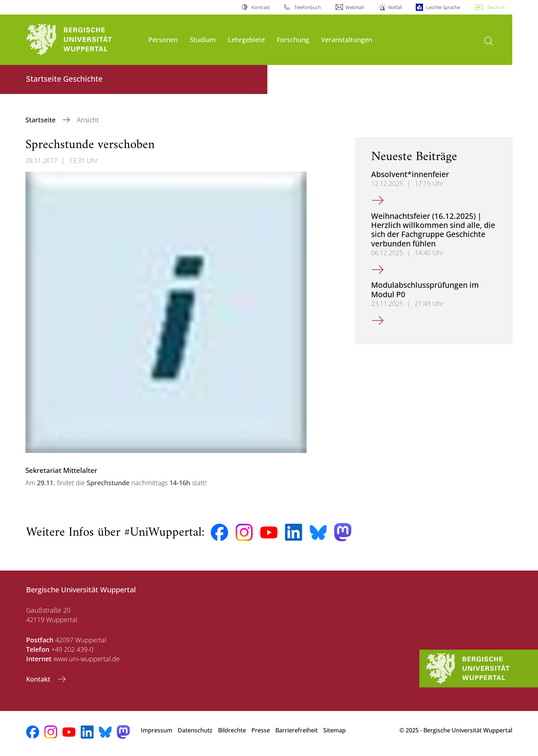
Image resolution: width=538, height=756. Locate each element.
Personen (163, 39)
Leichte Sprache (443, 7)
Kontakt (39, 679)
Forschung (293, 39)
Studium (203, 39)
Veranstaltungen (347, 39)
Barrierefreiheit (297, 730)
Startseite (41, 120)
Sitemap (334, 730)
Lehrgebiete (246, 39)
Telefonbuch (308, 7)
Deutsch (496, 7)
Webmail (355, 7)
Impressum (157, 730)
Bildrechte (232, 730)
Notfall (395, 7)
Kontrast (260, 7)
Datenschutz (195, 730)
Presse (261, 730)
